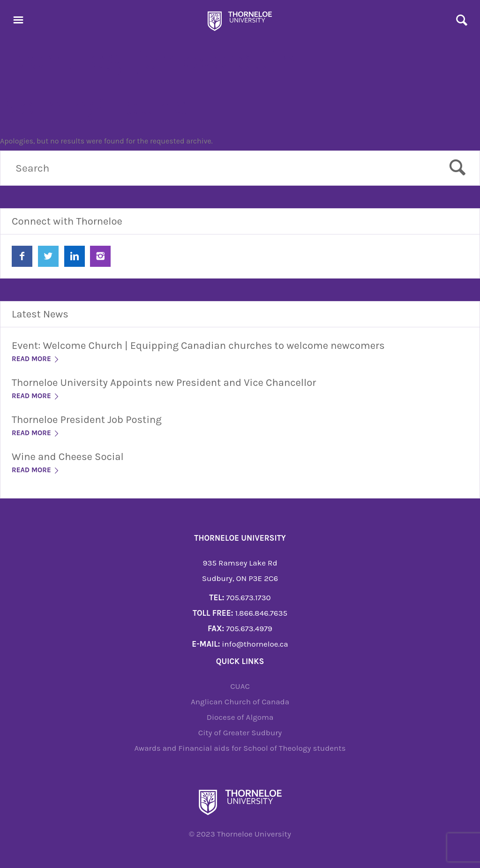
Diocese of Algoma (240, 717)
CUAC (240, 686)
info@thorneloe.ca (255, 644)
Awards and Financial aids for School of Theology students (240, 748)
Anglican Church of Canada (240, 702)
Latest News (40, 314)
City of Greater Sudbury (240, 732)
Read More (36, 359)
